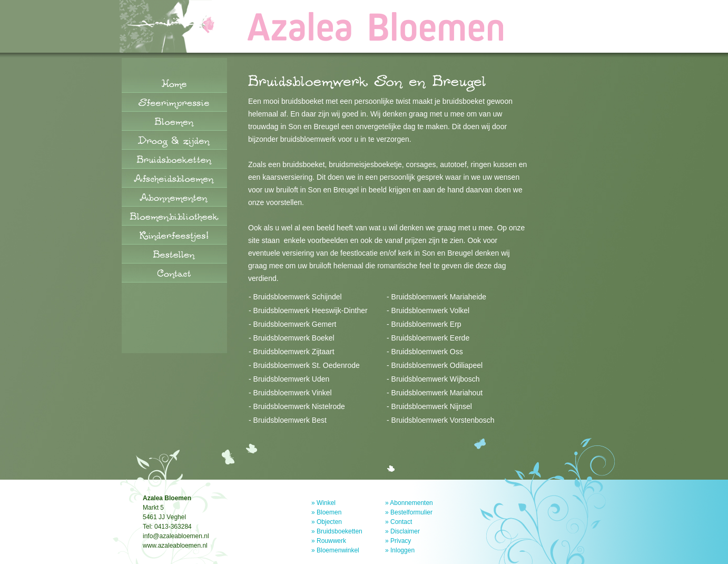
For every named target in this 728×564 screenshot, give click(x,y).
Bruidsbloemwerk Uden (292, 379)
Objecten (329, 522)
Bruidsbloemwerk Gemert (295, 324)
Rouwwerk (331, 541)
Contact (401, 522)
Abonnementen (411, 503)
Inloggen (402, 550)
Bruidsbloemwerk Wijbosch (436, 379)
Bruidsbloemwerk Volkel (431, 310)
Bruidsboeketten (340, 531)
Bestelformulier (411, 512)
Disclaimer (405, 531)
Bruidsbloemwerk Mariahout (437, 393)
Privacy (401, 541)
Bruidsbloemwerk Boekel (294, 338)
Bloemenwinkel (338, 550)
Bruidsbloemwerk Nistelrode (299, 406)
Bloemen (329, 512)
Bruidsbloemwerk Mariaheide (439, 297)
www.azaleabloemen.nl (175, 546)
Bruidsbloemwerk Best (290, 420)
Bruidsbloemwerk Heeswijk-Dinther (311, 310)
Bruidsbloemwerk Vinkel (293, 393)
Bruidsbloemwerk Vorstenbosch (443, 420)
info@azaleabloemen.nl (176, 536)
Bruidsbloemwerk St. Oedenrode (307, 365)
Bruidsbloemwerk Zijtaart (294, 352)
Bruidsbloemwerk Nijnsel (432, 406)
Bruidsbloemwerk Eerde (431, 338)
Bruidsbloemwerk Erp (426, 324)
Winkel (326, 503)
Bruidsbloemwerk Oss (427, 352)
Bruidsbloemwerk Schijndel (298, 297)
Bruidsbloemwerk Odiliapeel (437, 365)
